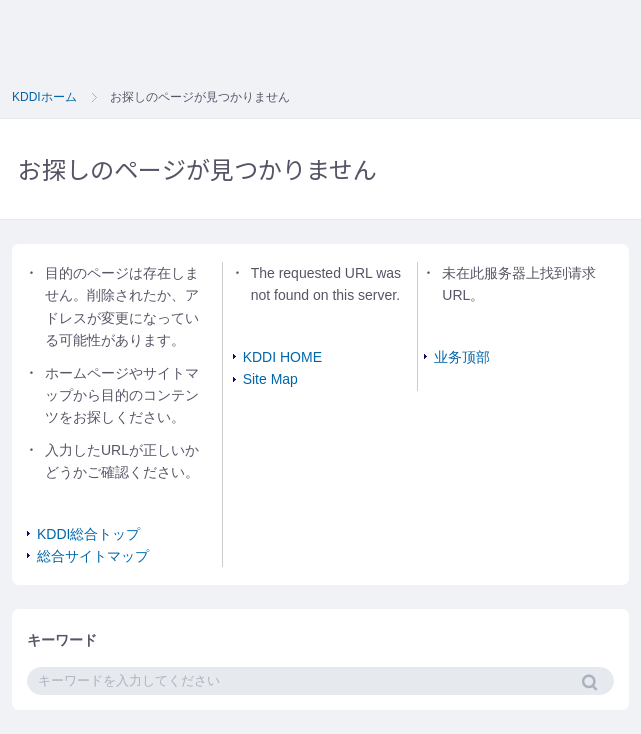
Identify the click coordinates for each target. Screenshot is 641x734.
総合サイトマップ (93, 556)
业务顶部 (462, 357)
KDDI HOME (282, 357)
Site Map (270, 379)
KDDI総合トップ (88, 534)
